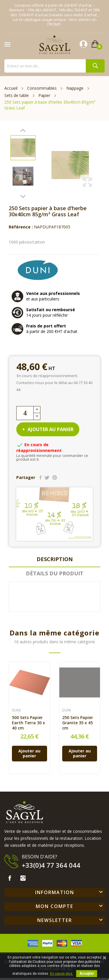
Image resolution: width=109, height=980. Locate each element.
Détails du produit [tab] (55, 573)
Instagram (23, 878)
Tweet (47, 478)
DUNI (16, 710)
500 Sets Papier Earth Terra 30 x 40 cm (28, 723)
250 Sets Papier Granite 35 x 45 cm (78, 723)
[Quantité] (25, 413)
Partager (41, 478)
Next (23, 196)
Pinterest (55, 478)
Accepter (87, 974)
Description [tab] (55, 559)
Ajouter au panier (50, 429)
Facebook (10, 878)
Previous (23, 131)
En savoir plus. (62, 974)
